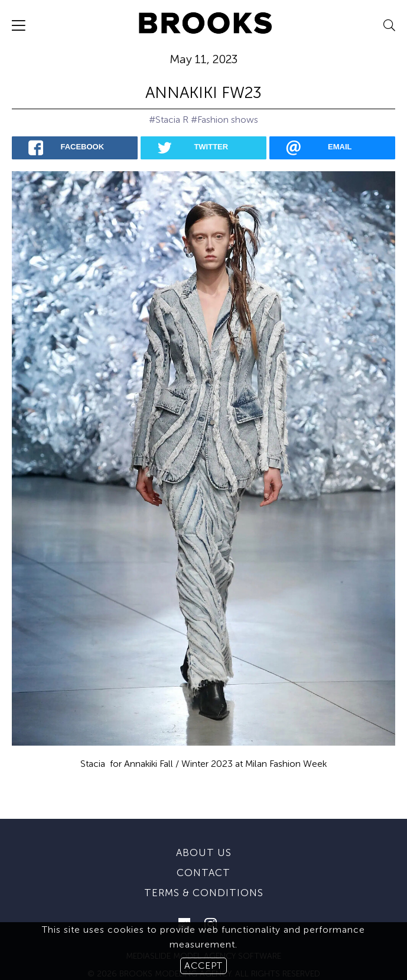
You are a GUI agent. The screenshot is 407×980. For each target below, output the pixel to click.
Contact (203, 846)
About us (204, 826)
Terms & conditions (204, 866)
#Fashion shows (224, 120)
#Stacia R (169, 120)
